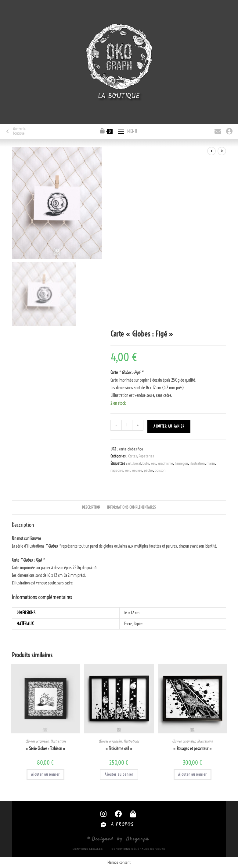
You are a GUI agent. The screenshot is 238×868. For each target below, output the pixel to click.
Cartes (132, 456)
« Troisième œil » (119, 749)
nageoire (117, 470)
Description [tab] (91, 507)
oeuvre (137, 470)
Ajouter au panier (169, 426)
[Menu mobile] (126, 130)
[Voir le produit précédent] (211, 151)
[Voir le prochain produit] (222, 151)
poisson (160, 470)
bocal (137, 463)
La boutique (119, 96)
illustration (197, 463)
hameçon (181, 463)
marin (211, 463)
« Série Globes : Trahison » (45, 749)
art (130, 463)
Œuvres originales (37, 741)
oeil (128, 470)
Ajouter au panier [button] (45, 774)
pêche (148, 470)
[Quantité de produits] (127, 425)
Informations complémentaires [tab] (132, 507)
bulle (146, 463)
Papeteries (146, 456)
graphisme (166, 463)
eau (154, 463)
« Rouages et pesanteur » (193, 749)
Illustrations (58, 741)
